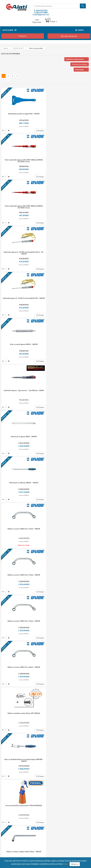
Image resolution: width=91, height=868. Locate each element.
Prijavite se (60, 707)
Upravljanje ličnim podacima (59, 820)
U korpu (39, 131)
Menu (80, 30)
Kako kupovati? (9, 814)
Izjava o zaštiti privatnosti (12, 827)
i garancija (50, 733)
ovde (65, 864)
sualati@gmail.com (41, 14)
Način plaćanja (8, 817)
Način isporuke (8, 820)
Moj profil (53, 817)
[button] (77, 59)
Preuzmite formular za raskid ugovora (63, 823)
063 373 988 (42, 12)
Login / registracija (56, 814)
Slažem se (75, 864)
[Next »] (8, 80)
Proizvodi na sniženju (80, 64)
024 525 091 (42, 10)
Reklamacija (7, 823)
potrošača (48, 744)
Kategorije (9, 30)
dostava (42, 720)
